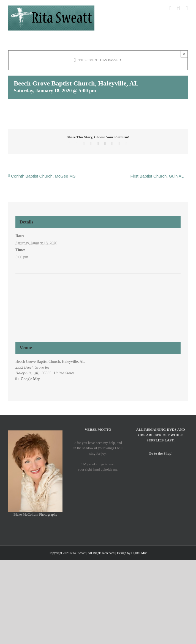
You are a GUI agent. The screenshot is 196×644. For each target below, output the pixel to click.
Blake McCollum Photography (36, 514)
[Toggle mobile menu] (187, 8)
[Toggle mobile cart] (170, 8)
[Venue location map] (98, 295)
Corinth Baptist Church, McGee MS (43, 176)
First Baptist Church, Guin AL (157, 176)
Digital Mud (139, 553)
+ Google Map (29, 379)
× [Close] (184, 54)
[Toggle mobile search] (179, 8)
